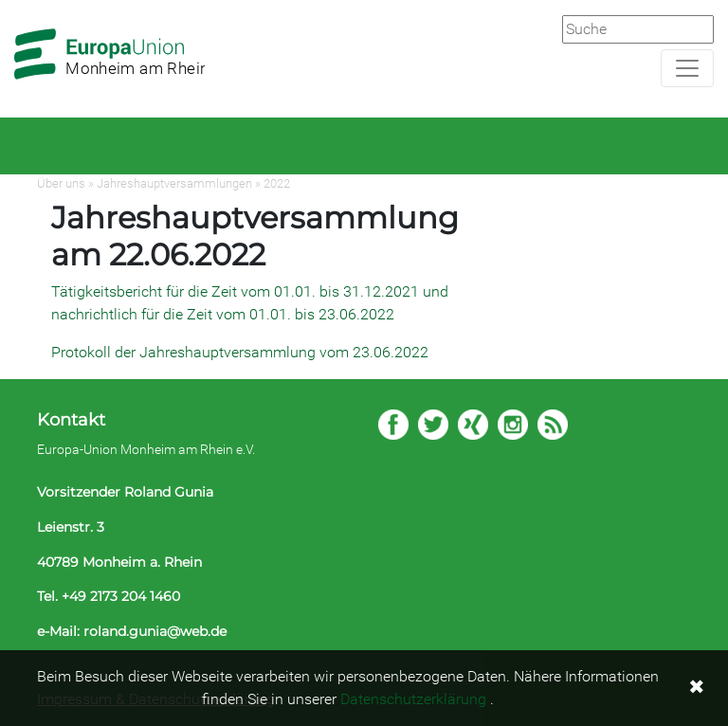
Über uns (61, 183)
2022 (277, 183)
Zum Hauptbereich (15, 1)
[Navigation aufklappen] (687, 68)
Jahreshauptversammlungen (174, 183)
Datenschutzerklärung (413, 699)
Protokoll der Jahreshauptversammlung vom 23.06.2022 (240, 352)
